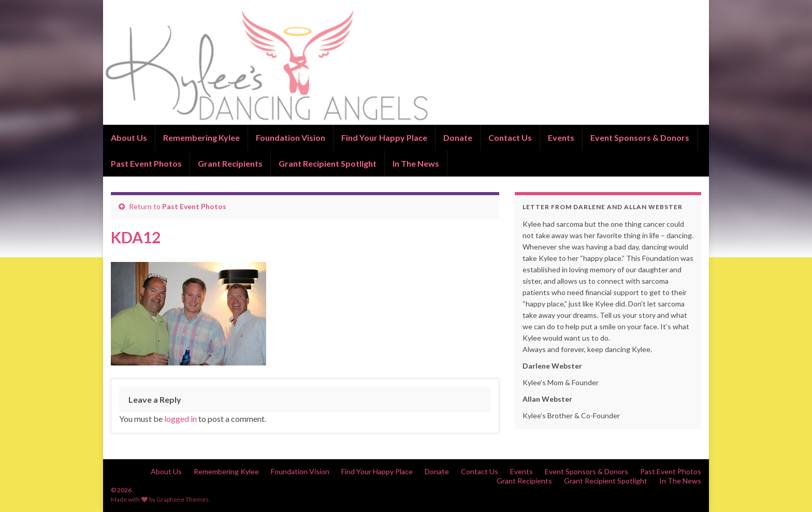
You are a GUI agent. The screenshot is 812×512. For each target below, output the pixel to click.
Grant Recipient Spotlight (328, 163)
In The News (416, 163)
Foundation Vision (291, 137)
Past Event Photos (146, 163)
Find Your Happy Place (384, 137)
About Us (129, 137)
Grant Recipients (230, 163)
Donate (458, 137)
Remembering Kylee (201, 137)
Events (561, 137)
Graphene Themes (183, 499)
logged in (180, 419)
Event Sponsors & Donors (640, 137)
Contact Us (510, 137)
